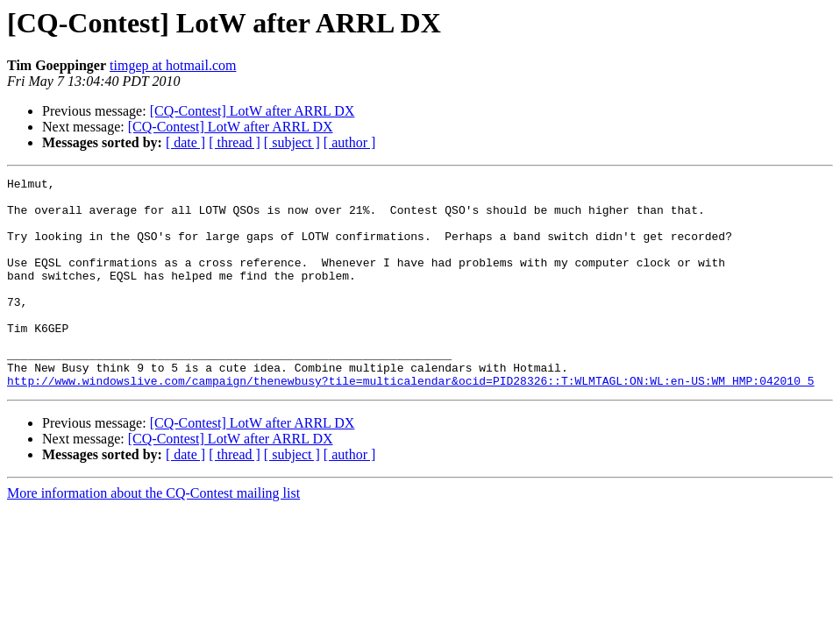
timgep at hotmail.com (173, 65)
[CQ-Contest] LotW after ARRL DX (253, 111)
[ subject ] (292, 142)
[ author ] (350, 142)
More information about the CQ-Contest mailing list (153, 535)
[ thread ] (235, 142)
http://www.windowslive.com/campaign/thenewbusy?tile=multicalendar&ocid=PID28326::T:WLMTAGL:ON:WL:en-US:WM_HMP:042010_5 (410, 422)
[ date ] (185, 142)
